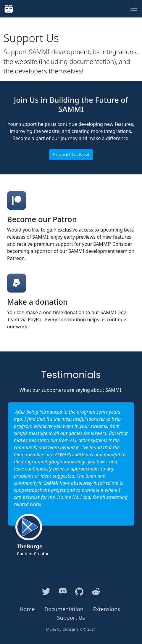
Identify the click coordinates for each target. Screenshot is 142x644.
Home (27, 609)
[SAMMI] (9, 9)
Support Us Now (71, 155)
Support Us (71, 618)
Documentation (64, 609)
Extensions (107, 609)
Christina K (72, 629)
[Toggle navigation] (134, 9)
